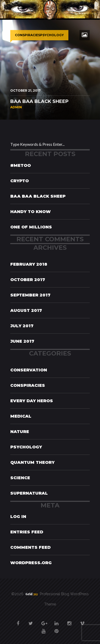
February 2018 (29, 264)
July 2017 (22, 326)
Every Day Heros (32, 401)
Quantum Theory (32, 462)
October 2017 (28, 280)
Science (20, 478)
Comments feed (30, 547)
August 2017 (26, 310)
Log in (18, 517)
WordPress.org (31, 563)
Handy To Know (30, 212)
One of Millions (31, 227)
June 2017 (22, 341)
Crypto (20, 181)
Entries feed (27, 532)
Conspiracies (28, 385)
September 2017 (30, 295)
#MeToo (21, 165)
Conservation (29, 370)
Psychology (26, 447)
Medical (21, 416)
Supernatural (29, 493)
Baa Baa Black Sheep (38, 196)
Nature (20, 432)
